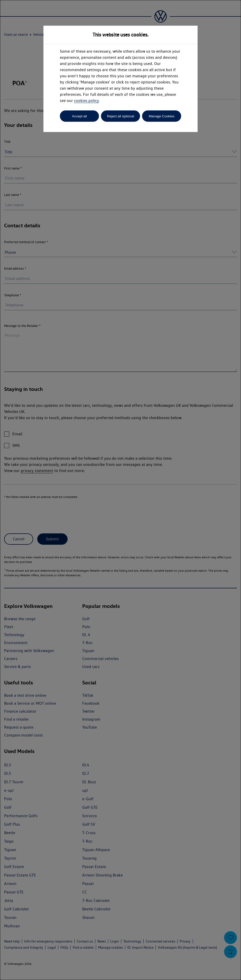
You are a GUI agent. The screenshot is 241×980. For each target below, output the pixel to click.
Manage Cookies (162, 116)
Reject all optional (120, 116)
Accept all (79, 116)
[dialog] (120, 490)
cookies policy (86, 101)
